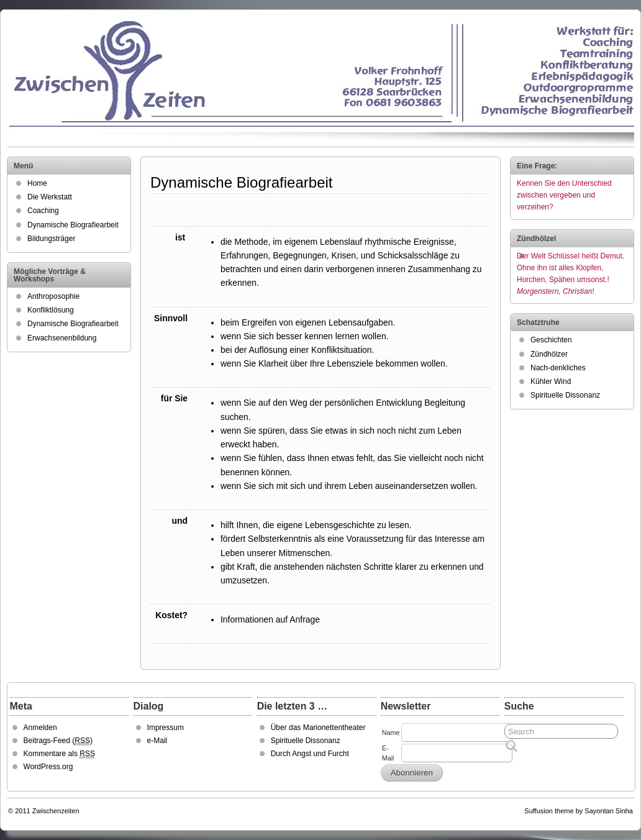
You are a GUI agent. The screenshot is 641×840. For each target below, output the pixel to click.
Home (37, 183)
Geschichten (551, 340)
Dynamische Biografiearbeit (73, 225)
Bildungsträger (51, 239)
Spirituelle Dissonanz (565, 395)
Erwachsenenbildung (62, 338)
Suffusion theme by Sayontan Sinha (579, 811)
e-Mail (157, 741)
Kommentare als (59, 754)
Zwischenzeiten (56, 811)
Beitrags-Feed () (58, 741)
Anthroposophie (53, 296)
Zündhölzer (549, 354)
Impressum (166, 728)
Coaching (43, 211)
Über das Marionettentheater (318, 728)
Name (391, 733)
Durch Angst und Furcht (310, 754)
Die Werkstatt (50, 197)
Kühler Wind (551, 381)
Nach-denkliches (558, 368)
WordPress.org (48, 767)
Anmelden (40, 728)
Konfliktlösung (51, 310)
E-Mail (388, 753)
